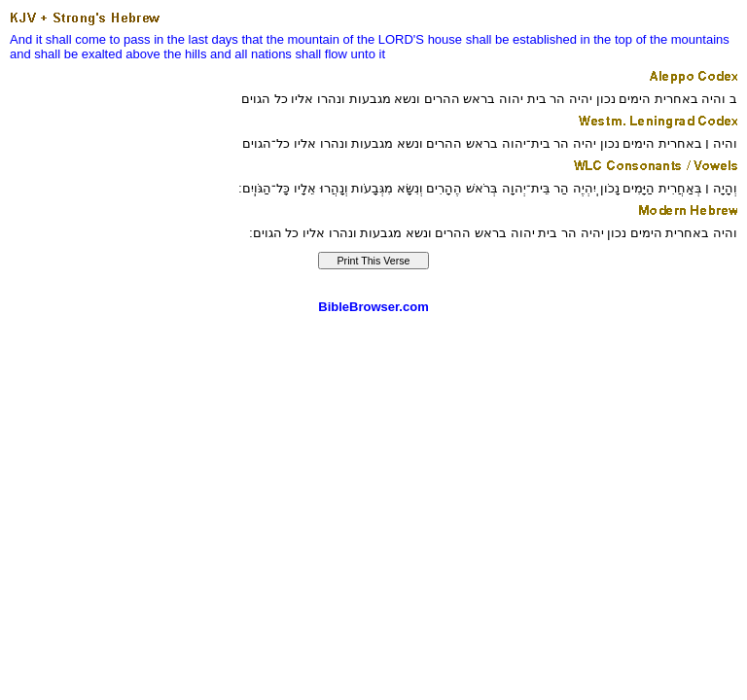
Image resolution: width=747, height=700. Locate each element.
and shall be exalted (66, 54)
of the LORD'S (384, 39)
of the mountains (683, 39)
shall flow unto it (341, 54)
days (224, 39)
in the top (607, 39)
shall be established (521, 39)
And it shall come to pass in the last (109, 39)
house (445, 39)
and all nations (251, 54)
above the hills (166, 54)
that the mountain (291, 39)
